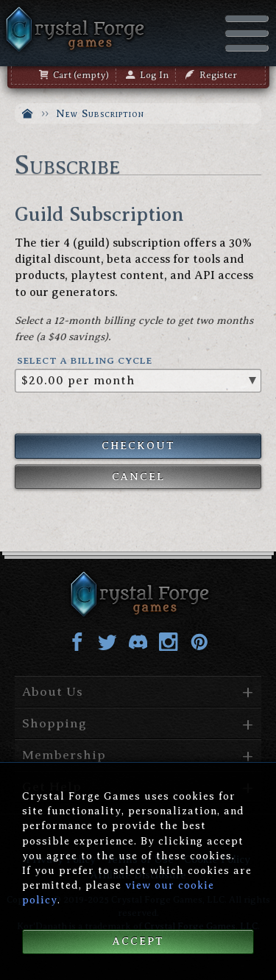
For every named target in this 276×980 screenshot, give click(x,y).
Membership (64, 755)
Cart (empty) (74, 75)
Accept (138, 941)
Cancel (138, 476)
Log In (147, 75)
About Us (53, 691)
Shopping (54, 723)
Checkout (138, 445)
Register (211, 75)
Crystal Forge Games (74, 29)
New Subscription (100, 113)
